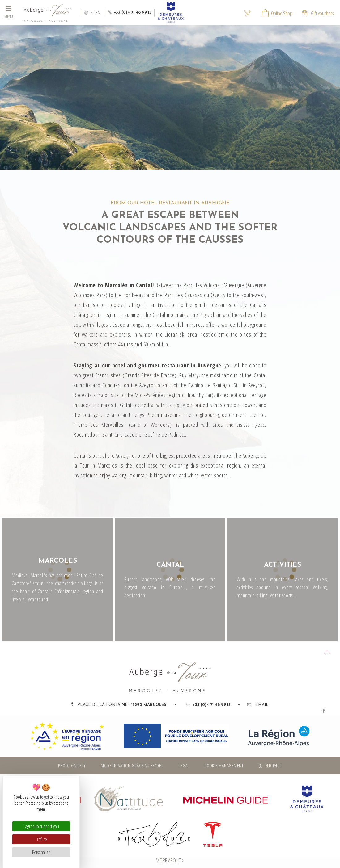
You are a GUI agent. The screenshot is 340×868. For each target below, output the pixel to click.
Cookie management (224, 765)
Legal (184, 765)
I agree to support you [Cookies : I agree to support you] (41, 826)
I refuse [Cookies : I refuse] (41, 839)
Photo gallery (72, 765)
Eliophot (274, 765)
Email (258, 705)
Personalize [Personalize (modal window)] (41, 852)
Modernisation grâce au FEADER (132, 765)
